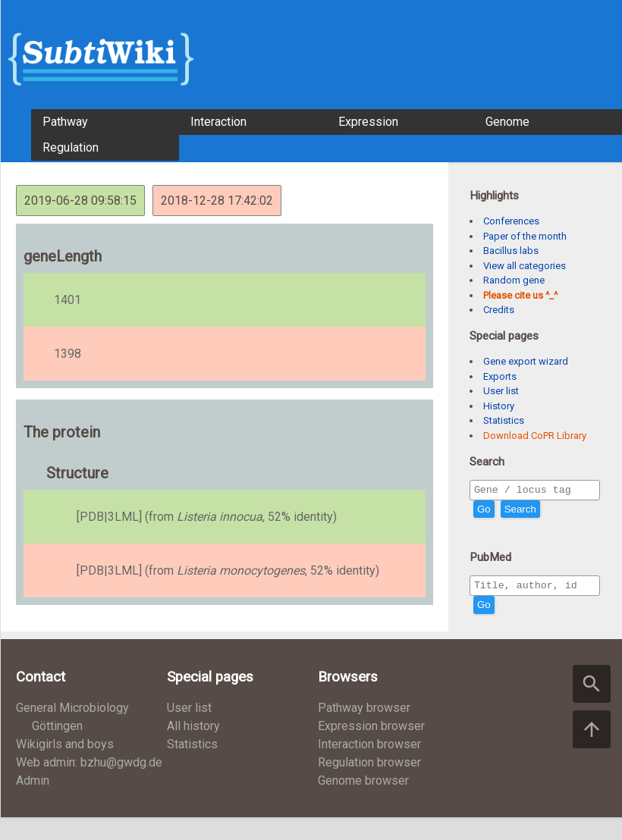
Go (484, 511)
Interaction (218, 122)
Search (520, 511)
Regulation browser (369, 767)
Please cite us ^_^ (520, 295)
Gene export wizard (526, 361)
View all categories (525, 266)
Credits (499, 310)
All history (193, 730)
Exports (500, 376)
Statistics (504, 420)
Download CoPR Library (535, 436)
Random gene (514, 280)
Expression (368, 122)
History (499, 406)
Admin (33, 785)
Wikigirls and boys (65, 749)
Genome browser (363, 785)
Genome (507, 122)
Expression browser (371, 730)
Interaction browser (369, 749)
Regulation (71, 147)
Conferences (511, 221)
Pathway (65, 122)
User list (501, 391)
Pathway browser (364, 712)
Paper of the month (525, 236)
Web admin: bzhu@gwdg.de (89, 767)
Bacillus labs (511, 251)
